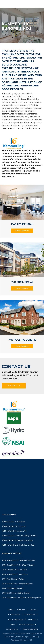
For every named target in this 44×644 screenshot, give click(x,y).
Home (10, 610)
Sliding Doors (14, 615)
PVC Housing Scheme (22, 340)
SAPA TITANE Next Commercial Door (17, 584)
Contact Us (14, 386)
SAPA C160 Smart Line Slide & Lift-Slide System (21, 598)
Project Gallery (26, 624)
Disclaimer (35, 633)
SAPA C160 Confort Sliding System (16, 593)
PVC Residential (22, 224)
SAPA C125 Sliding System (12, 588)
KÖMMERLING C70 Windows (14, 526)
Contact (32, 620)
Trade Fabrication (16, 620)
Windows (21, 610)
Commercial (30, 615)
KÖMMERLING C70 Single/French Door (18, 545)
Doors (33, 610)
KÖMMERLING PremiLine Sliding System (19, 536)
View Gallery (22, 231)
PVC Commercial (22, 282)
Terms (5, 633)
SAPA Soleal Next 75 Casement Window (18, 560)
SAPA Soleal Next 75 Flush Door (15, 574)
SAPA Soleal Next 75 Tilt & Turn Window (18, 565)
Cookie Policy (12, 629)
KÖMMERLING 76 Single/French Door (17, 540)
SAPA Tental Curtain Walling (13, 579)
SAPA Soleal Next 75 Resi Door (14, 570)
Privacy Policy (13, 633)
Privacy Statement (30, 629)
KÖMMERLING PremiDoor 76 (14, 531)
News (12, 624)
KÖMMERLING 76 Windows (13, 522)
